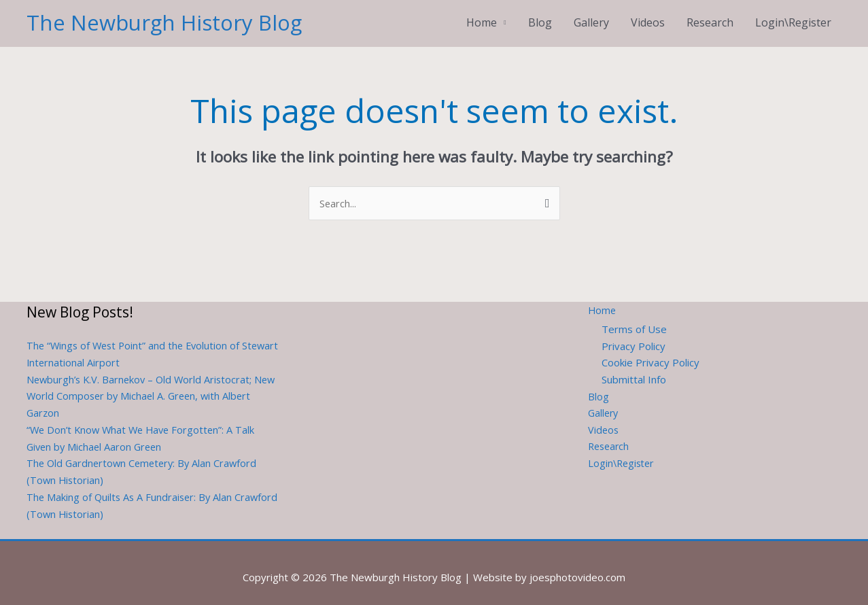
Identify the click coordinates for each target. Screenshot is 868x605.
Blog (540, 17)
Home (482, 17)
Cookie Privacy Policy (650, 353)
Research (710, 17)
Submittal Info (634, 370)
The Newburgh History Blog (166, 17)
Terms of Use (634, 319)
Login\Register (793, 17)
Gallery (591, 17)
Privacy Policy (633, 336)
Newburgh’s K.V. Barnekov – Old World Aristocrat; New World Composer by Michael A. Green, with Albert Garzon (142, 386)
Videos (648, 17)
